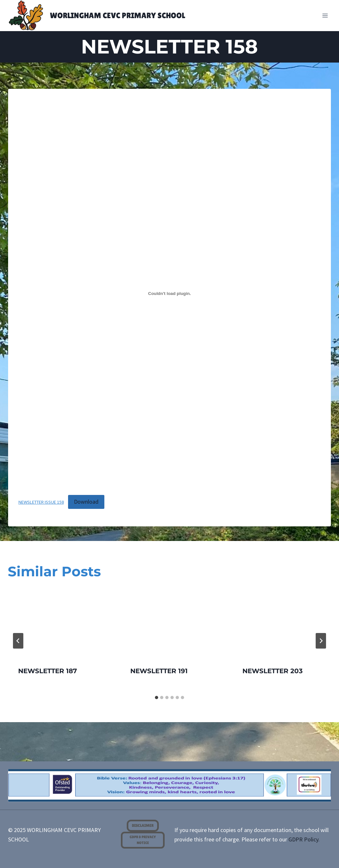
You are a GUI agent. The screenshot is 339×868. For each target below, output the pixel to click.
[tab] (157, 698)
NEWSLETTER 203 (273, 671)
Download (86, 502)
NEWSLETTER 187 (47, 671)
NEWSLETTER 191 (159, 671)
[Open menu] (325, 15)
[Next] (321, 641)
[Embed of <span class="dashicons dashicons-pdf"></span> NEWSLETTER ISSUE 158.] (170, 294)
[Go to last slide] (18, 641)
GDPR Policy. (304, 839)
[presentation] (57, 623)
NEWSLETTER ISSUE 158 (41, 502)
